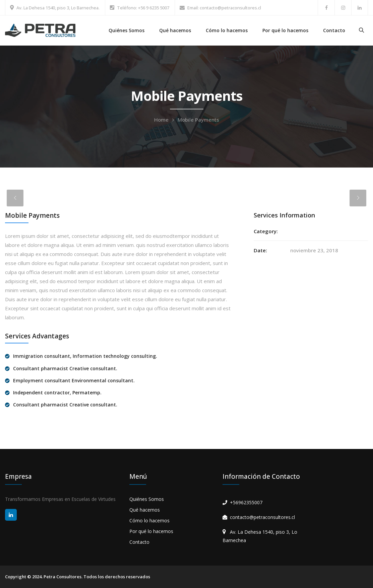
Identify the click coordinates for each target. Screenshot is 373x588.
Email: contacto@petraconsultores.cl (224, 8)
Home (161, 120)
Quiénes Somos (127, 30)
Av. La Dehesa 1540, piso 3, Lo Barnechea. (58, 8)
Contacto (334, 30)
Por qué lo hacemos (285, 30)
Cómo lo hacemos (227, 30)
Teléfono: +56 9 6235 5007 (143, 8)
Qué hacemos (175, 30)
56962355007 (248, 502)
